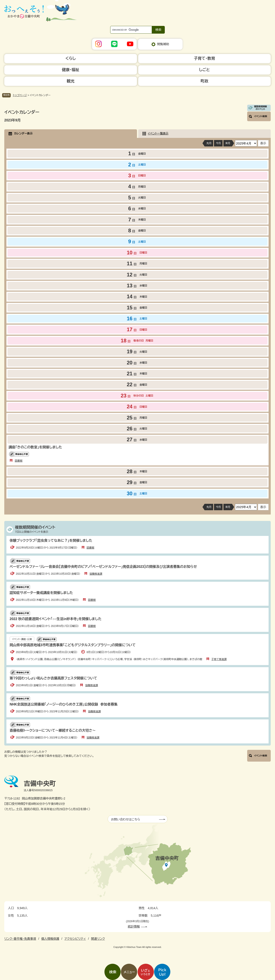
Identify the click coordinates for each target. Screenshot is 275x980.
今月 (218, 143)
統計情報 (134, 926)
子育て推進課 (219, 659)
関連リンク (98, 939)
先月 (209, 143)
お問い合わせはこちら (126, 819)
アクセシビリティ (75, 939)
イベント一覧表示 (158, 134)
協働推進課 (96, 574)
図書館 (19, 461)
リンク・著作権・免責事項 (20, 939)
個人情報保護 (50, 939)
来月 (228, 143)
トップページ (20, 95)
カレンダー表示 (23, 134)
